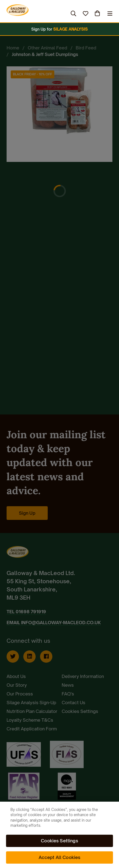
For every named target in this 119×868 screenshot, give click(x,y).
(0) (98, 13)
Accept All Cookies (60, 857)
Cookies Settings (59, 841)
